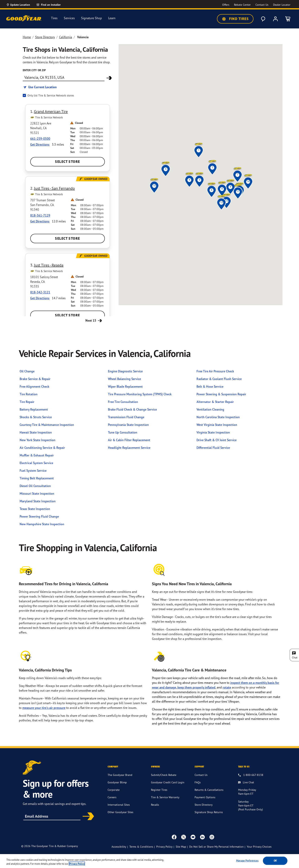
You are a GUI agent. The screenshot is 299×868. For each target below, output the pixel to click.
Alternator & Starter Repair (215, 402)
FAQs (198, 782)
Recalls (155, 805)
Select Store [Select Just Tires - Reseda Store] (67, 315)
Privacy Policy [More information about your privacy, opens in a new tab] (77, 864)
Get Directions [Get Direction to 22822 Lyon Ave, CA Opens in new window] (40, 144)
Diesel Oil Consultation (35, 486)
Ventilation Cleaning (210, 409)
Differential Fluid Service (213, 448)
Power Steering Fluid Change (39, 516)
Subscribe (87, 817)
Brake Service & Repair (35, 379)
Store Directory (45, 37)
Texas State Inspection (35, 509)
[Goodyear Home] (24, 18)
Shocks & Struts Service (36, 417)
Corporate (114, 790)
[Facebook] (174, 837)
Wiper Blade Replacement (125, 386)
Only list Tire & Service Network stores (51, 95)
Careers (112, 797)
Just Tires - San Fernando (54, 188)
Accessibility (119, 847)
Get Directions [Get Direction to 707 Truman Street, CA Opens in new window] (40, 221)
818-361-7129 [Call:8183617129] (40, 215)
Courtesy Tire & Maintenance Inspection (47, 425)
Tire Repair (27, 402)
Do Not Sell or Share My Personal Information (216, 847)
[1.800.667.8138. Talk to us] (251, 775)
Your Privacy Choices (259, 847)
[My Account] (275, 19)
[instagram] (212, 837)
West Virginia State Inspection (217, 425)
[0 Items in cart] (288, 19)
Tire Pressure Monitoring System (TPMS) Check (140, 394)
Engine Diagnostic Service (125, 371)
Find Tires (235, 19)
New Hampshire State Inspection (42, 524)
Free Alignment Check (34, 386)
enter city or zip (34, 70)
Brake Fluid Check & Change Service (132, 409)
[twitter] (184, 837)
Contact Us (201, 775)
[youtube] (193, 837)
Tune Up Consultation (123, 432)
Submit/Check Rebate (164, 775)
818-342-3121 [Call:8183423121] (40, 292)
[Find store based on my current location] (40, 87)
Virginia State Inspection (213, 432)
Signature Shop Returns (209, 812)
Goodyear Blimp (117, 782)
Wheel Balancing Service (124, 379)
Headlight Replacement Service (129, 448)
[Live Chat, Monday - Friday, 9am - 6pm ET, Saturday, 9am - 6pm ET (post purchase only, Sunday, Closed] (246, 783)
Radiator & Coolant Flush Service (219, 379)
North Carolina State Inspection (218, 417)
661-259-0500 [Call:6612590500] (40, 139)
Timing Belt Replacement (37, 478)
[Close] (293, 861)
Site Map (181, 847)
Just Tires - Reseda (49, 265)
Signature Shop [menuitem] (91, 18)
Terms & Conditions (141, 847)
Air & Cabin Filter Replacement (129, 440)
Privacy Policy (164, 847)
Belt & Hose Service (210, 386)
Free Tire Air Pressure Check (215, 371)
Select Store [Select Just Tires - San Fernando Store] (67, 238)
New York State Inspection (37, 440)
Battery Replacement (34, 409)
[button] (199, 150)
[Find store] (64, 77)
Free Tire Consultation (123, 402)
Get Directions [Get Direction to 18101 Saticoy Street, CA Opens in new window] (40, 298)
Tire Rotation (29, 394)
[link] (53, 5)
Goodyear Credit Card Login (168, 782)
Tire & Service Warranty (165, 797)
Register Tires (159, 790)
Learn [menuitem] (112, 18)
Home (27, 37)
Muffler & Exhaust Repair (37, 455)
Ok (275, 861)
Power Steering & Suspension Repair (221, 394)
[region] (149, 861)
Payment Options (205, 797)
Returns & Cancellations (209, 790)
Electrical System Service (36, 463)
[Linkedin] (202, 837)
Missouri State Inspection (37, 493)
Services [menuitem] (69, 18)
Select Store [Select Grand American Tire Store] (67, 162)
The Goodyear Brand (120, 775)
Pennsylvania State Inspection (128, 425)
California (66, 37)
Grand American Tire (51, 111)
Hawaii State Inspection (36, 432)
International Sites (119, 805)
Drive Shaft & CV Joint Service (217, 440)
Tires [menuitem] (54, 18)
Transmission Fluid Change (126, 417)
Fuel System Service (33, 471)
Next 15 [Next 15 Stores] (94, 320)
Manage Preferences (247, 861)
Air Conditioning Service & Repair (42, 448)
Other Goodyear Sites (120, 812)
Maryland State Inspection (38, 501)
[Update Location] (18, 5)
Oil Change (27, 371)
